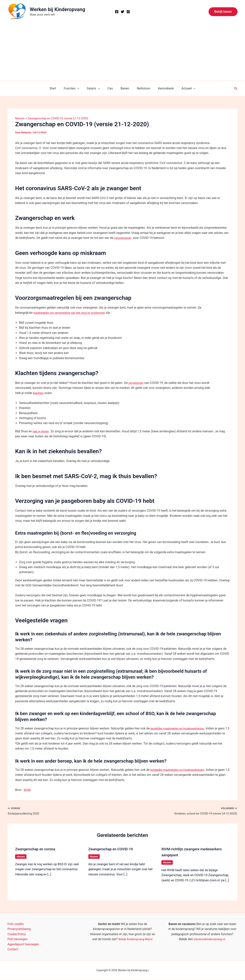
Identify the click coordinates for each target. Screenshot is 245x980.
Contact (13, 949)
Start (58, 88)
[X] (122, 12)
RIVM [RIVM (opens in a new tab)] (27, 790)
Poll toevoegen (18, 939)
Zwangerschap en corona (37, 850)
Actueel (183, 88)
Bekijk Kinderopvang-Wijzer (136, 939)
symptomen (136, 383)
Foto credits (16, 924)
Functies (75, 88)
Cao (111, 88)
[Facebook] (117, 12)
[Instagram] (128, 12)
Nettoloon (141, 88)
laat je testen (41, 431)
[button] (223, 12)
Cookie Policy (17, 934)
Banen (124, 88)
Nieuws (21, 857)
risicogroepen (123, 238)
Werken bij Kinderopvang (57, 9)
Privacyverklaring (19, 929)
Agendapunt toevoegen (23, 944)
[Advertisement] (122, 52)
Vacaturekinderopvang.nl (209, 939)
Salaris (96, 88)
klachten (39, 393)
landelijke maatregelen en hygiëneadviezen (179, 728)
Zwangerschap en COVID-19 (112, 850)
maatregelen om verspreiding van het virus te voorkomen (72, 313)
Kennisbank (162, 88)
